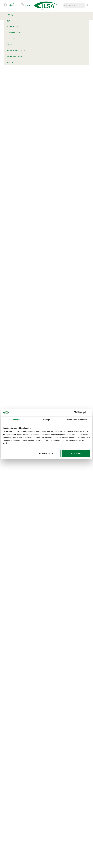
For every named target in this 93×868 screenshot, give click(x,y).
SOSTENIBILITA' (13, 33)
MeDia (10, 62)
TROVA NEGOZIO (14, 56)
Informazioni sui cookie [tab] (77, 420)
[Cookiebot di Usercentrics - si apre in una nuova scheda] (75, 413)
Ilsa (9, 21)
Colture (11, 39)
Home (10, 15)
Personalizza (46, 453)
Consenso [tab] (16, 420)
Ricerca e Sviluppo (16, 50)
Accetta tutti (76, 453)
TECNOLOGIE (13, 27)
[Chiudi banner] (89, 413)
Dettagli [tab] (47, 420)
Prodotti (12, 44)
